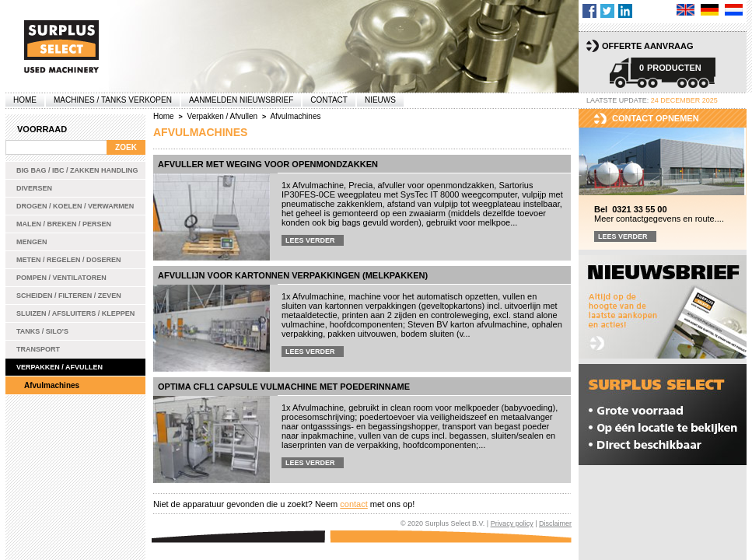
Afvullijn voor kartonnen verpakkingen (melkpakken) (293, 275)
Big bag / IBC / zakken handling (77, 170)
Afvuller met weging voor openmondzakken (268, 164)
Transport (38, 349)
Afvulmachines (52, 385)
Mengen (32, 242)
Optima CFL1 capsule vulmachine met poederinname (284, 387)
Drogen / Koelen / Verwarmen (75, 206)
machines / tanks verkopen (113, 100)
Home (25, 100)
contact (353, 504)
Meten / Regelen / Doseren (69, 260)
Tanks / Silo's (42, 331)
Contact (329, 100)
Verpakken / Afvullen (59, 367)
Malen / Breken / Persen (64, 224)
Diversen (34, 188)
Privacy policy (512, 523)
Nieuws (380, 100)
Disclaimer (555, 523)
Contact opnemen (656, 118)
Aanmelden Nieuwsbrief (241, 100)
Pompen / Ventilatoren (61, 278)
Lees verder (310, 240)
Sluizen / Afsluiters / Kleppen (75, 313)
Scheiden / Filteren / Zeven (69, 296)
